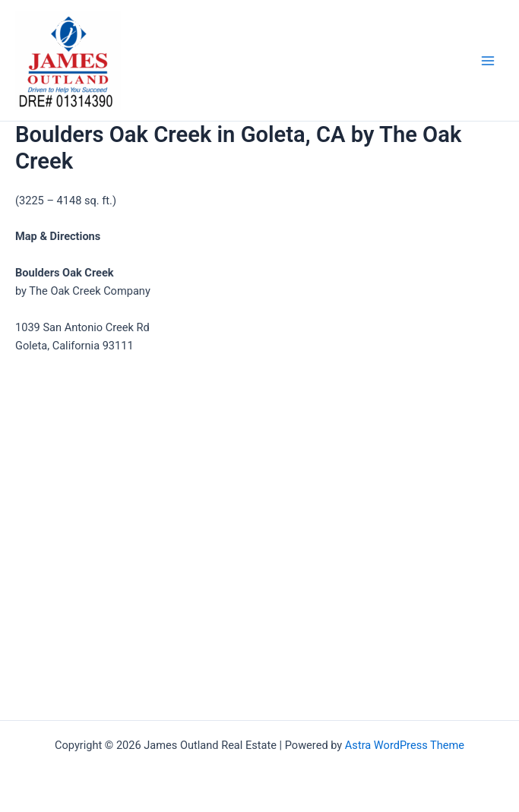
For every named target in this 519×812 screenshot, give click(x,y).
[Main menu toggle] (488, 61)
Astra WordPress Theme (405, 745)
